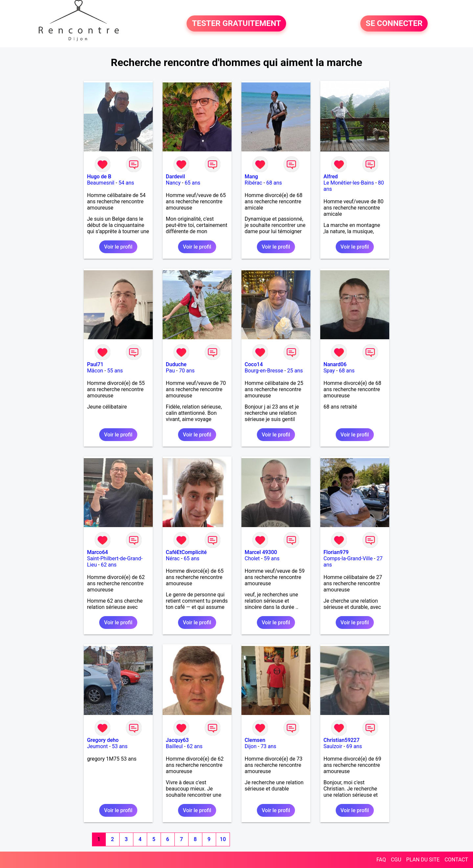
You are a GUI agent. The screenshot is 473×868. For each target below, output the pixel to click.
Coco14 (254, 364)
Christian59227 (342, 740)
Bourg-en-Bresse (264, 371)
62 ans (109, 565)
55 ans (115, 371)
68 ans (274, 183)
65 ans (192, 183)
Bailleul (174, 746)
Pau (170, 371)
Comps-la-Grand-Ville (348, 558)
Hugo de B (99, 177)
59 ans (272, 558)
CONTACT (456, 860)
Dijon (251, 746)
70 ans (187, 371)
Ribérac (253, 183)
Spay (329, 371)
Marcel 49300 (261, 552)
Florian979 (336, 552)
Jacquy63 (177, 740)
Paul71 (95, 364)
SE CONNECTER (394, 24)
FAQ (381, 860)
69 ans (354, 746)
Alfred (331, 177)
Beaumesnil (101, 183)
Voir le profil (118, 247)
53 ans (120, 746)
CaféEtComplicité (186, 552)
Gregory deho (103, 740)
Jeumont (97, 746)
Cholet (252, 558)
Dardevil (175, 177)
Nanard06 (335, 364)
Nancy (173, 183)
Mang (251, 177)
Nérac (173, 558)
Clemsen (255, 740)
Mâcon (95, 371)
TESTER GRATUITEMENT (236, 24)
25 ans (295, 371)
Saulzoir (333, 746)
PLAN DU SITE (423, 860)
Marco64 (98, 552)
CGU (396, 860)
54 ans (126, 183)
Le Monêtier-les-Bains (349, 183)
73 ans (268, 746)
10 (223, 839)
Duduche (176, 364)
